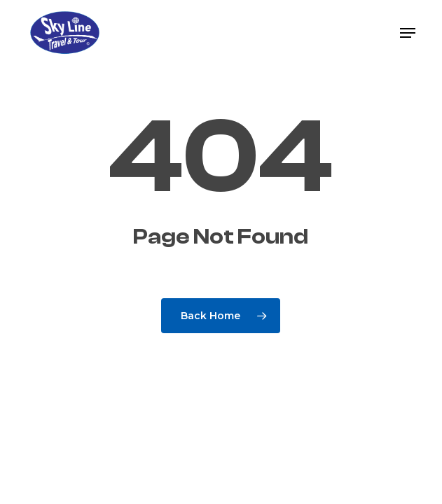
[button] (408, 33)
